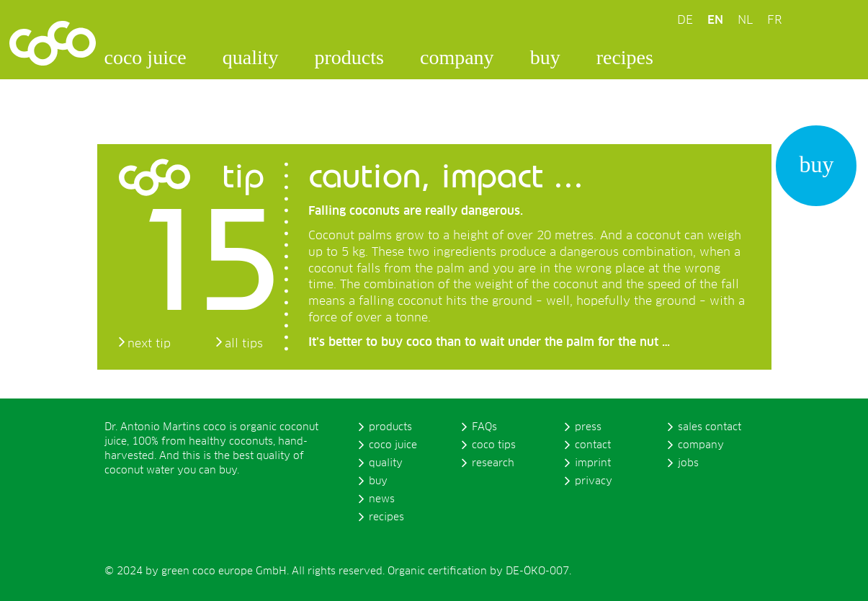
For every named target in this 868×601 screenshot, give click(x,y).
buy (545, 57)
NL (745, 20)
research (493, 463)
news (382, 499)
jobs (688, 463)
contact (593, 445)
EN (715, 20)
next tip (149, 344)
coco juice (146, 57)
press (588, 427)
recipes (625, 57)
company (457, 57)
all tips (244, 344)
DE (685, 20)
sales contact (710, 427)
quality (251, 57)
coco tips (494, 445)
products (349, 57)
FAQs (484, 427)
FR (774, 20)
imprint (593, 463)
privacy (594, 481)
